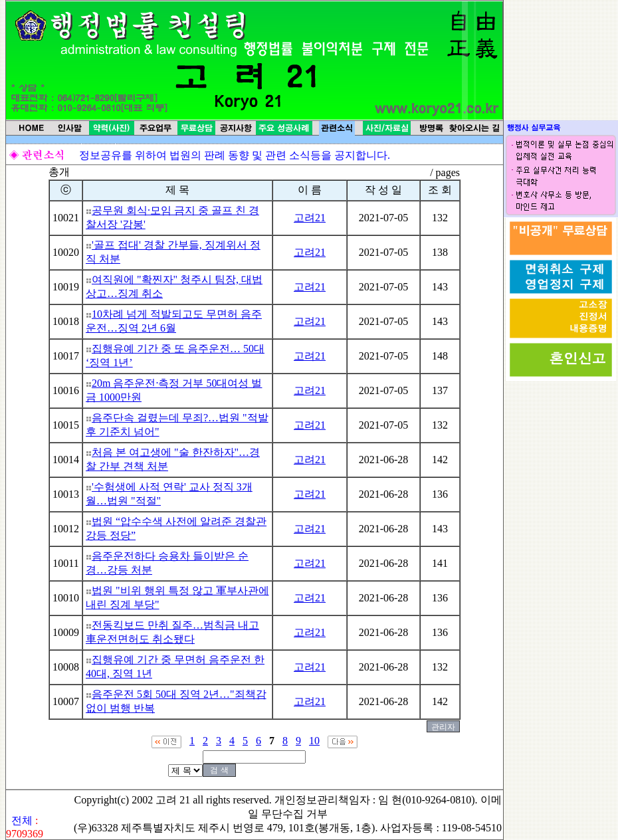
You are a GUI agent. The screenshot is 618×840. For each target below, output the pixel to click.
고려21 (310, 218)
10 (314, 741)
